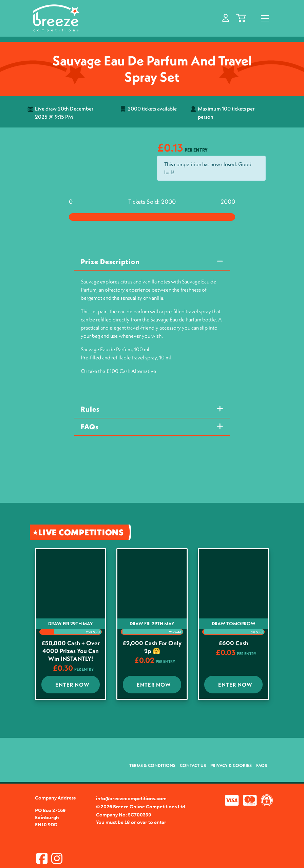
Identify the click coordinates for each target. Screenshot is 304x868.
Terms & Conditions (152, 765)
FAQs (90, 427)
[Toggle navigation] (265, 18)
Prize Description (110, 262)
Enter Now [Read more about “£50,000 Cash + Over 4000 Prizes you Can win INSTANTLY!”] (72, 685)
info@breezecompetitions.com (131, 799)
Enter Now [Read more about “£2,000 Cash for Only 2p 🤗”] (154, 685)
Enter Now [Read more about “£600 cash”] (235, 685)
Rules (90, 409)
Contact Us (193, 765)
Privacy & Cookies (231, 765)
